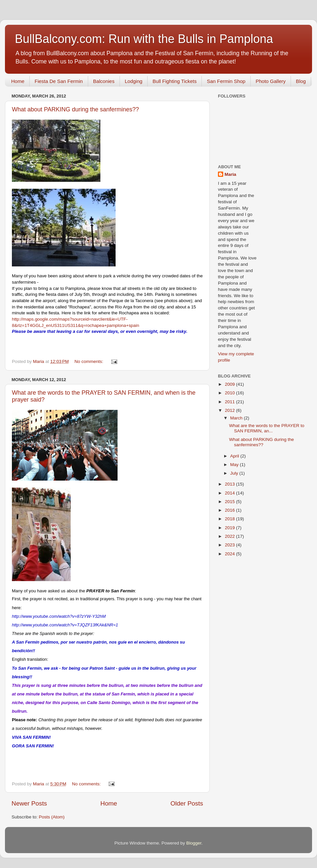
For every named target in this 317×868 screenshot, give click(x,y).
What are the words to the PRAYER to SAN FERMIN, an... (267, 428)
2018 (230, 519)
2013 (230, 484)
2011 (230, 402)
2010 (230, 393)
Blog (301, 81)
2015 (230, 502)
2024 (230, 554)
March (237, 418)
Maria (230, 174)
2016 (230, 510)
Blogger (194, 843)
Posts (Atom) (52, 817)
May (235, 465)
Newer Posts (29, 803)
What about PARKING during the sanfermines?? (75, 109)
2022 (230, 536)
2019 (230, 528)
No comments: (90, 361)
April (235, 456)
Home (18, 81)
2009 (230, 384)
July (235, 473)
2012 (230, 410)
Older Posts (187, 803)
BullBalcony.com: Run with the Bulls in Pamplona (144, 39)
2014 (230, 493)
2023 (230, 545)
